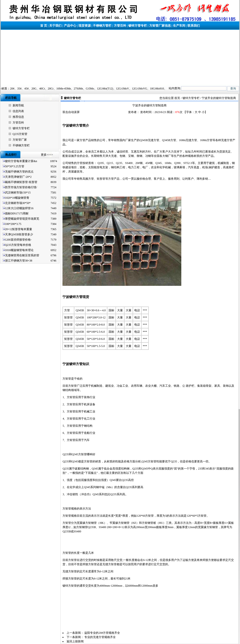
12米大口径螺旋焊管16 (19, 208)
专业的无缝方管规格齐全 (100, 637)
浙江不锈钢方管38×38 (19, 261)
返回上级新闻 (75, 641)
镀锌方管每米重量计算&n (21, 161)
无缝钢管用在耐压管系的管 (22, 255)
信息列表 (18, 111)
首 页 (44, 26)
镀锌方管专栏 (138, 26)
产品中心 (70, 26)
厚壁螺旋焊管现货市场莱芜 (22, 219)
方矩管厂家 (20, 140)
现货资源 (85, 26)
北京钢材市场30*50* (18, 203)
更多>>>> (47, 155)
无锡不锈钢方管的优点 (19, 172)
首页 (177, 98)
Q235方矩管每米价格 (18, 245)
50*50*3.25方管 (15, 166)
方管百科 (120, 26)
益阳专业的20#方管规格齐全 (102, 633)
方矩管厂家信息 (160, 26)
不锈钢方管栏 (102, 26)
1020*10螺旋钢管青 (17, 198)
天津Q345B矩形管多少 (19, 234)
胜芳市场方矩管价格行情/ (21, 187)
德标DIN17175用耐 (17, 213)
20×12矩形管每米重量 (19, 229)
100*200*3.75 (13, 224)
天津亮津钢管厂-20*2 (18, 177)
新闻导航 (18, 105)
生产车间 (179, 26)
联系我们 (194, 26)
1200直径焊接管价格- (18, 240)
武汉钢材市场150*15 (18, 193)
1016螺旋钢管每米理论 (19, 250)
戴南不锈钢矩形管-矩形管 (21, 182)
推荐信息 (18, 117)
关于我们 (55, 26)
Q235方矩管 (20, 134)
